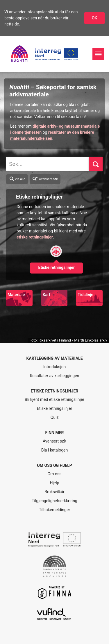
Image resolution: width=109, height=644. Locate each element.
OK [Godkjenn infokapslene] (95, 18)
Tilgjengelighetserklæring (54, 501)
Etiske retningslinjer (55, 408)
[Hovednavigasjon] (98, 54)
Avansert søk (45, 178)
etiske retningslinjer (35, 237)
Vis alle (17, 179)
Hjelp (54, 483)
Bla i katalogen (54, 450)
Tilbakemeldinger (54, 510)
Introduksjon (55, 367)
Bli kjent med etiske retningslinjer (54, 399)
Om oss (55, 474)
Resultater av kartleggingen (55, 376)
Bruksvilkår (54, 492)
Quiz (55, 417)
